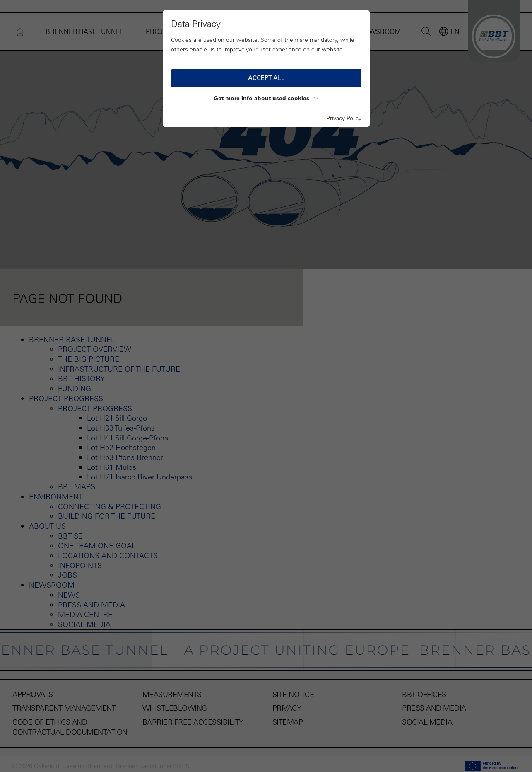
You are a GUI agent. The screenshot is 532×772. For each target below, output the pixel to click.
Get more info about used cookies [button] (266, 98)
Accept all (266, 78)
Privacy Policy (344, 118)
